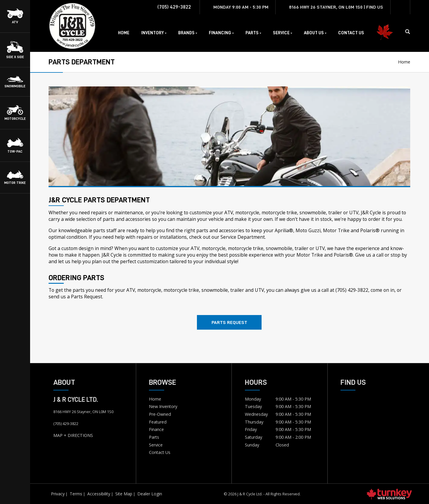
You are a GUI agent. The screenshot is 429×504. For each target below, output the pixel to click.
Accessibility (99, 494)
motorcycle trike (279, 213)
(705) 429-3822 (352, 290)
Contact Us (351, 33)
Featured (158, 422)
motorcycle (247, 213)
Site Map (124, 494)
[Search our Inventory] (410, 32)
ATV (229, 213)
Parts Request (229, 322)
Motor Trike (310, 255)
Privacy (58, 494)
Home (124, 33)
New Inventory (163, 406)
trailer (335, 213)
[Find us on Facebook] (400, 7)
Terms (76, 494)
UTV (354, 213)
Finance (156, 429)
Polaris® (343, 255)
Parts (154, 437)
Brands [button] (188, 33)
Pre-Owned (160, 414)
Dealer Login (150, 494)
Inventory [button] (154, 33)
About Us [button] (315, 33)
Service (156, 445)
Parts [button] (253, 33)
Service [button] (283, 33)
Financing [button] (221, 33)
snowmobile (313, 213)
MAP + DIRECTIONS (73, 435)
